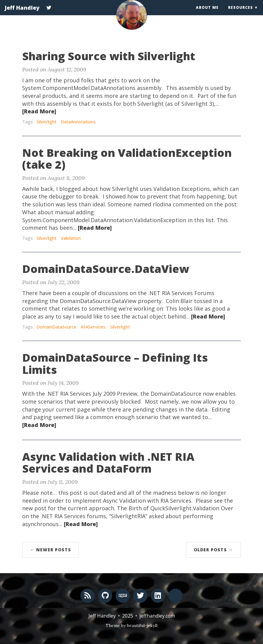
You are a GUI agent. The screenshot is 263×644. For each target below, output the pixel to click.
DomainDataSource (56, 327)
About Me (207, 14)
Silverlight (46, 122)
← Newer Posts (51, 550)
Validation (71, 238)
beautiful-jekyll (142, 625)
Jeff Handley (22, 14)
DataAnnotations (78, 122)
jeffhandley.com (157, 616)
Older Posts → (213, 550)
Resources (241, 14)
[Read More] (39, 111)
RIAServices (93, 327)
